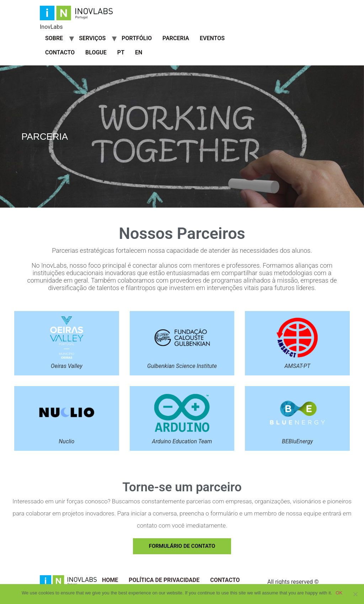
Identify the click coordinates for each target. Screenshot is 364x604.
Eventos (212, 38)
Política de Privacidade (164, 580)
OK (339, 593)
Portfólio (137, 38)
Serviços (92, 38)
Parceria (176, 38)
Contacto (60, 52)
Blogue (96, 52)
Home (110, 580)
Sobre (54, 38)
